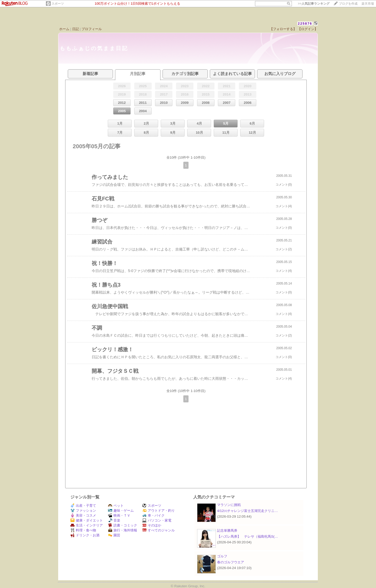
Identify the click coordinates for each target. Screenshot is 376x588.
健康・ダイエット (87, 520)
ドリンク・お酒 (85, 535)
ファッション (83, 511)
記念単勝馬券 (227, 530)
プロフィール (92, 29)
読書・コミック (123, 525)
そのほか (152, 525)
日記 (76, 29)
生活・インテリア (87, 525)
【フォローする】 (283, 29)
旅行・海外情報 (123, 530)
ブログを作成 (348, 4)
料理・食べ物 (83, 530)
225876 (305, 23)
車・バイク (153, 515)
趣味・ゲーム (121, 511)
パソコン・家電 (157, 520)
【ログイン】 (308, 29)
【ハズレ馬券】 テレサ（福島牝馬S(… (248, 536)
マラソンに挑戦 (229, 505)
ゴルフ (222, 556)
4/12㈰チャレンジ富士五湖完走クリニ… (247, 511)
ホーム (64, 29)
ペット (116, 506)
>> (314, 4)
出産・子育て (83, 506)
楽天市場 (368, 4)
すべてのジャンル (159, 530)
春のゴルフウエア (231, 562)
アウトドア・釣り (159, 511)
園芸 (114, 535)
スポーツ (58, 4)
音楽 (114, 520)
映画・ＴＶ (119, 515)
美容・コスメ (83, 515)
